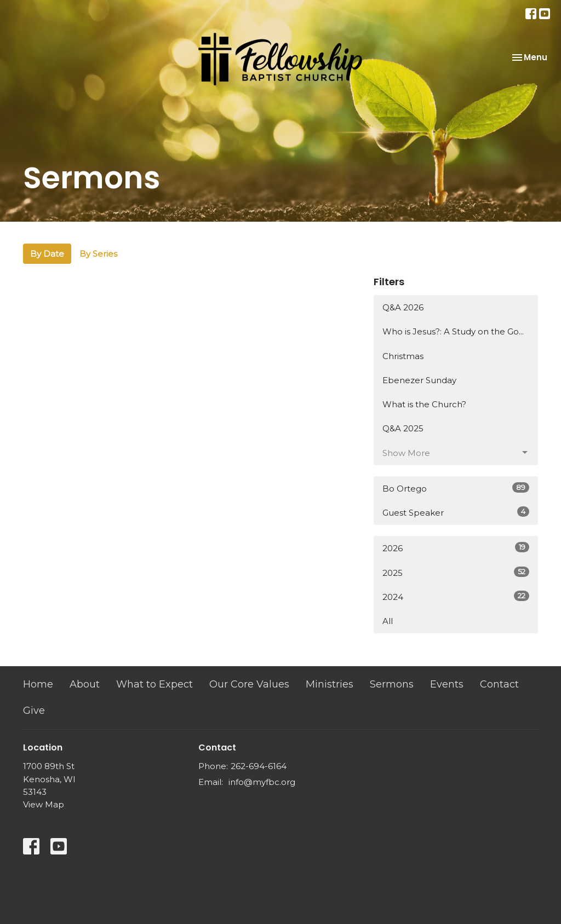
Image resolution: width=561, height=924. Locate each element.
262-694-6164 (259, 766)
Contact (499, 684)
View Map (44, 804)
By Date (47, 254)
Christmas (403, 356)
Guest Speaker (456, 512)
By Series (98, 254)
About (85, 684)
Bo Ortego (456, 488)
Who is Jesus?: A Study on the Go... (453, 331)
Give (34, 711)
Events (447, 684)
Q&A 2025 (403, 428)
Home (38, 684)
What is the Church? (424, 404)
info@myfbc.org (262, 782)
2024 (456, 596)
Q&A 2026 (403, 307)
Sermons (392, 684)
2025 (456, 572)
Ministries (330, 684)
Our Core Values (249, 684)
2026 (456, 548)
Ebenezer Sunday (419, 380)
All (388, 621)
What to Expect (154, 684)
